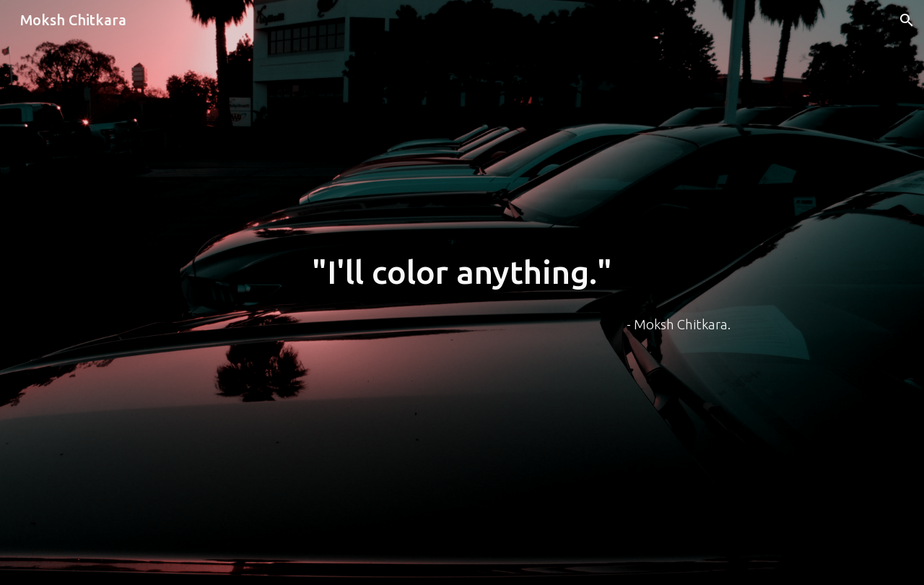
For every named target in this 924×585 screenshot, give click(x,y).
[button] (907, 20)
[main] (462, 273)
